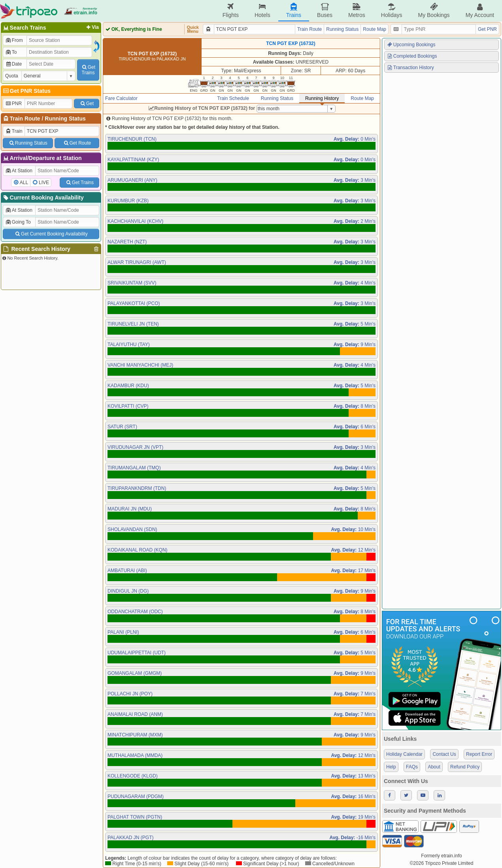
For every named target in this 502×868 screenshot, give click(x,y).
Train (14, 131)
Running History (322, 98)
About (434, 767)
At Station (19, 171)
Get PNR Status (26, 91)
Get (87, 104)
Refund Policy (465, 767)
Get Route (77, 143)
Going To (18, 222)
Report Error (479, 754)
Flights (231, 10)
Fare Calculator (121, 98)
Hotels (262, 10)
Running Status (65, 119)
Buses (325, 10)
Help (391, 767)
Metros (357, 10)
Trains (294, 10)
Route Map (375, 29)
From (14, 40)
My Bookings (434, 10)
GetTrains (88, 70)
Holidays (392, 10)
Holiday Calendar (404, 754)
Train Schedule (233, 98)
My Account (480, 10)
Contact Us (444, 754)
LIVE (44, 183)
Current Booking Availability (43, 198)
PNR (13, 104)
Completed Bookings (412, 56)
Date (13, 64)
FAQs (412, 767)
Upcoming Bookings (411, 45)
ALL (24, 183)
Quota (12, 76)
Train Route (25, 119)
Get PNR (487, 29)
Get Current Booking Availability (51, 234)
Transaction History (410, 68)
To (11, 52)
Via (92, 27)
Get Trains (79, 183)
